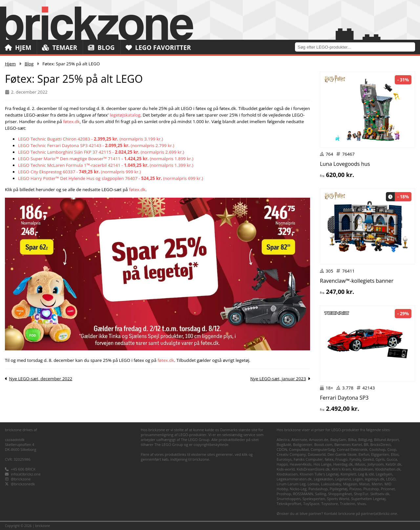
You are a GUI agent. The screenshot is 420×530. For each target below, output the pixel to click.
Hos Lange (322, 464)
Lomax (313, 484)
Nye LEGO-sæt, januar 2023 (278, 379)
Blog (101, 48)
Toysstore (330, 504)
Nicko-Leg (298, 489)
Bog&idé (284, 444)
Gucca (392, 459)
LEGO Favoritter (158, 48)
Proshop (284, 494)
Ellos (395, 454)
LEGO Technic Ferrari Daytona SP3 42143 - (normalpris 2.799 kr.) (96, 145)
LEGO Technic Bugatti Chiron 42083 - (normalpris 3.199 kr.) (91, 139)
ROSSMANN (303, 494)
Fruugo (341, 459)
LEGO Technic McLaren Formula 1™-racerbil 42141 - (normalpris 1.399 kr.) (106, 165)
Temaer (60, 48)
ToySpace (311, 504)
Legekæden (324, 479)
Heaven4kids (301, 464)
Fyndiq (355, 459)
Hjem (18, 48)
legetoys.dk (375, 479)
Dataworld (317, 454)
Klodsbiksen (363, 469)
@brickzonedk (23, 484)
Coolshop (378, 449)
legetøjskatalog (125, 115)
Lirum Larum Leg (291, 484)
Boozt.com (323, 444)
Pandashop (318, 489)
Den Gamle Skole (342, 454)
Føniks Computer (308, 459)
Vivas (361, 504)
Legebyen (384, 474)
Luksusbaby (331, 484)
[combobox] (357, 47)
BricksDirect (380, 444)
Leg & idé (366, 474)
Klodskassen (287, 474)
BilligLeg (365, 440)
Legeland (343, 479)
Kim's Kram (341, 469)
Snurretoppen (289, 499)
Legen (358, 479)
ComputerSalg (323, 449)
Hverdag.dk (343, 464)
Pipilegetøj (338, 489)
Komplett (348, 474)
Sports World (338, 499)
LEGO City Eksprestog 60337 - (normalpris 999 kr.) (79, 172)
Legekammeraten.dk (294, 479)
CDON (282, 449)
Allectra (283, 440)
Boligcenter (303, 444)
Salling (321, 494)
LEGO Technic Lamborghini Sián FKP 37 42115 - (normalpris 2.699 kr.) (101, 152)
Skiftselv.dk (380, 494)
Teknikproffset (289, 504)
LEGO (391, 479)
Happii (282, 464)
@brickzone (21, 479)
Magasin (350, 484)
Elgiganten (380, 454)
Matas (365, 484)
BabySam (338, 440)
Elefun (364, 454)
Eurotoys (284, 459)
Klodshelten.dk (388, 469)
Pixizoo (355, 489)
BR (366, 444)
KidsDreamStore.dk (313, 469)
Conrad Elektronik (352, 449)
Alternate (299, 440)
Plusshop (371, 489)
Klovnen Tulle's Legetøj (319, 474)
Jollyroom (376, 464)
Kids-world (286, 469)
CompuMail (299, 449)
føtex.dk (71, 121)
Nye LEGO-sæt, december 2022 (41, 379)
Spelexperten (314, 499)
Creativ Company (291, 454)
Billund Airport (387, 440)
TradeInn (348, 504)
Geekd (368, 459)
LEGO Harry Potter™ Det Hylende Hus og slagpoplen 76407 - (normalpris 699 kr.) (111, 178)
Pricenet (388, 489)
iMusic (360, 464)
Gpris (380, 459)
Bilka (352, 440)
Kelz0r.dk (393, 464)
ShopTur (361, 494)
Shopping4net (340, 494)
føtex (329, 459)
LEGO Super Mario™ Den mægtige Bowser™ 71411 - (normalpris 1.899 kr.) (106, 159)
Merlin (377, 484)
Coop (392, 449)
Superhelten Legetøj (368, 499)
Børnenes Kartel (348, 444)
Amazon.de (319, 440)
